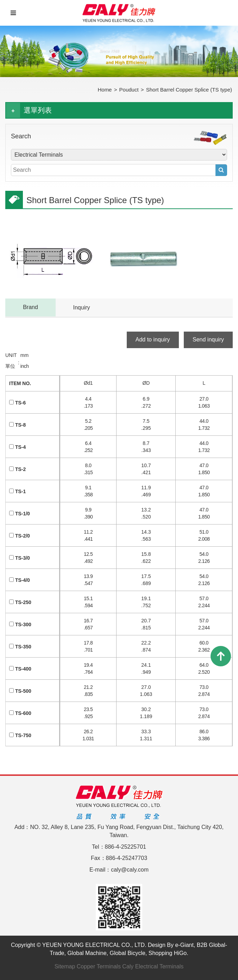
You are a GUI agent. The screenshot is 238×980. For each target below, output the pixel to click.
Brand (30, 307)
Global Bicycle (127, 953)
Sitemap (65, 966)
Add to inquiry (153, 340)
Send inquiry (208, 340)
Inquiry (81, 307)
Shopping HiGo (168, 953)
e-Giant (184, 945)
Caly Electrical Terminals (153, 966)
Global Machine (87, 953)
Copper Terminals (99, 966)
